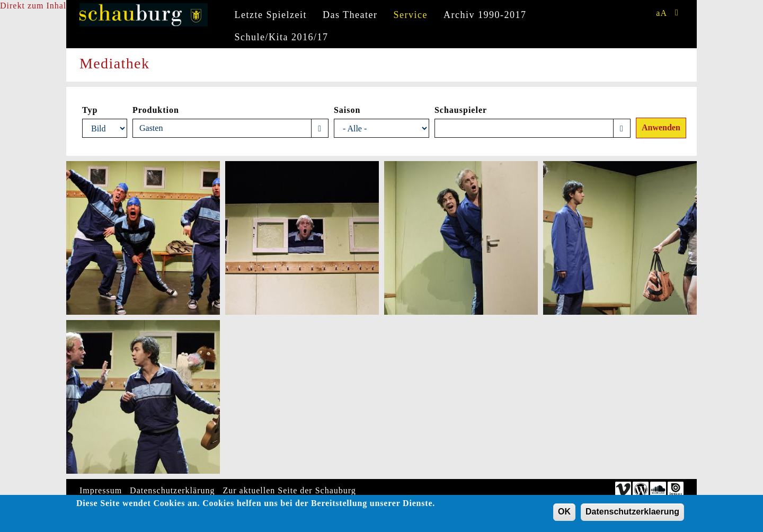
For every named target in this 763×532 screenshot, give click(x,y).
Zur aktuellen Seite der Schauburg (290, 490)
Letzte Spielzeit (271, 15)
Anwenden (661, 127)
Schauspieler (461, 110)
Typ (90, 110)
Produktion (156, 110)
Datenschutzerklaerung (632, 514)
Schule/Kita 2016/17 (282, 37)
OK (564, 514)
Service (411, 15)
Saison (347, 110)
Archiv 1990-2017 (485, 15)
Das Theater (350, 15)
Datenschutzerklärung (172, 490)
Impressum (101, 490)
